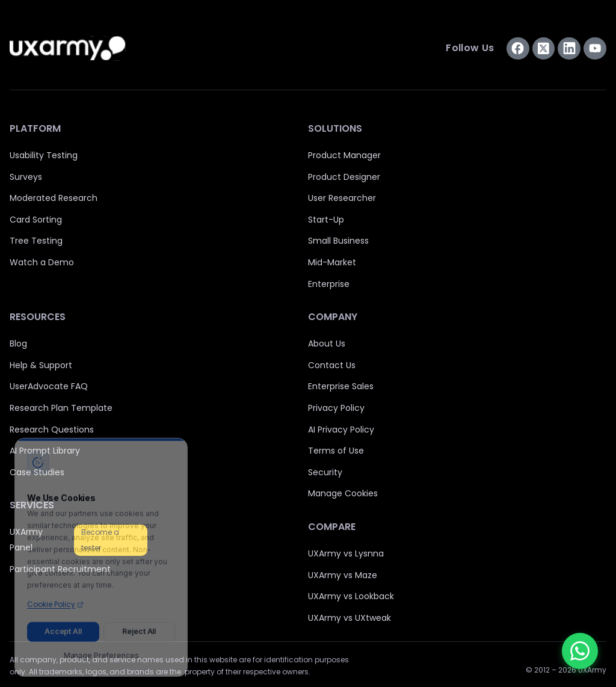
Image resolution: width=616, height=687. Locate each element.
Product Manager (344, 155)
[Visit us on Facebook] (518, 49)
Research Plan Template (61, 408)
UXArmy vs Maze (343, 575)
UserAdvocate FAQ (49, 386)
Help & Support (41, 365)
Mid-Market (332, 262)
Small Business (338, 241)
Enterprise (329, 284)
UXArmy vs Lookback (351, 596)
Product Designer (344, 177)
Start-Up (326, 220)
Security (325, 472)
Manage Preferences (101, 651)
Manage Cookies (343, 493)
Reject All (139, 627)
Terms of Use (336, 451)
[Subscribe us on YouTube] (595, 49)
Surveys (26, 177)
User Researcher (342, 198)
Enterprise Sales (341, 386)
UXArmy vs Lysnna (346, 553)
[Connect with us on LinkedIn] (569, 49)
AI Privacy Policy (341, 430)
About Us (327, 343)
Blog (18, 343)
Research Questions (52, 430)
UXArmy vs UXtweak (350, 618)
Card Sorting (36, 220)
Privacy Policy (336, 408)
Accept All (63, 627)
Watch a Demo (42, 262)
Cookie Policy (55, 600)
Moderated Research (54, 198)
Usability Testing (44, 155)
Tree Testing (36, 241)
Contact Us (332, 365)
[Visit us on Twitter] (544, 49)
